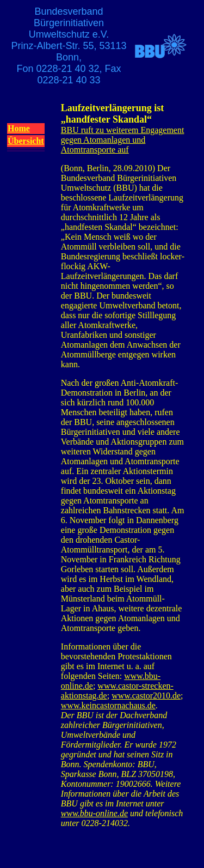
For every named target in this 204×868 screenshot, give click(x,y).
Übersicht (26, 141)
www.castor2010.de (146, 696)
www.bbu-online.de (94, 813)
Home (19, 128)
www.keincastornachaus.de (108, 705)
